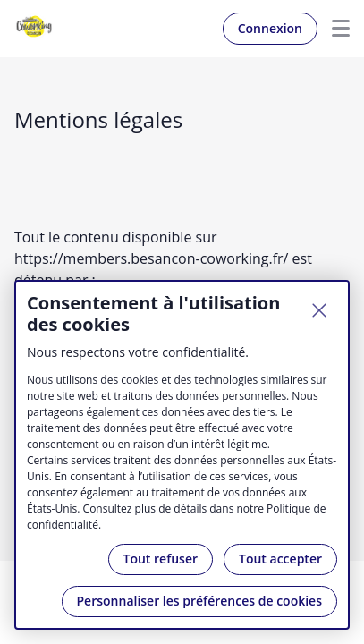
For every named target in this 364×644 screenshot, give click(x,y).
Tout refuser (161, 559)
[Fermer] (319, 310)
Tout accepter (280, 559)
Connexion (270, 28)
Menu (334, 29)
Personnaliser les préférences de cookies (199, 601)
